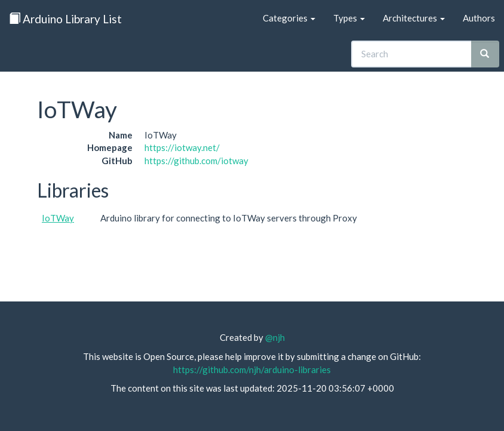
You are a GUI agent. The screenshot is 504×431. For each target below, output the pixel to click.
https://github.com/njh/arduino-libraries (252, 370)
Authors (479, 18)
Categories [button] (289, 18)
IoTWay (58, 218)
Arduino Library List (65, 19)
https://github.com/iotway (196, 161)
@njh (275, 337)
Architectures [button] (414, 18)
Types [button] (349, 18)
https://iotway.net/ (182, 147)
